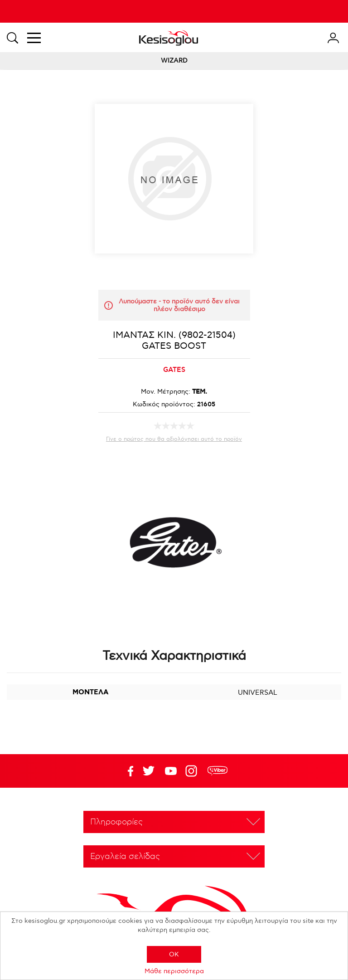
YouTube (149, 771)
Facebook (126, 771)
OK (174, 954)
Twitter (171, 771)
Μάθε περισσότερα (174, 971)
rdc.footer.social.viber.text (217, 771)
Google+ (193, 771)
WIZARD (174, 61)
